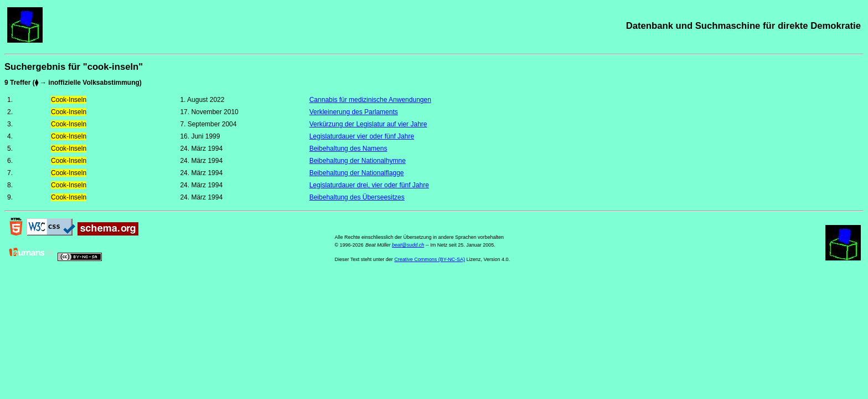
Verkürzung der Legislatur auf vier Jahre (368, 124)
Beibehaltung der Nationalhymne (358, 161)
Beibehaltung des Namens (348, 149)
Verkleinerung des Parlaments (354, 112)
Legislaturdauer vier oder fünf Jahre (362, 136)
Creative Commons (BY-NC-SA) (430, 259)
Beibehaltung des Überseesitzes (357, 197)
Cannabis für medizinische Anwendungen (370, 100)
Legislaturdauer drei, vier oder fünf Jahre (369, 185)
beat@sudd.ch (408, 245)
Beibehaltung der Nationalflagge (357, 173)
